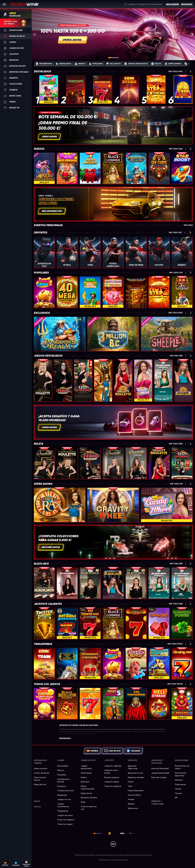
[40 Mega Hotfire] (67, 292)
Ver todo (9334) (175, 644)
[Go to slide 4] (117, 58)
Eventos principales (48, 225)
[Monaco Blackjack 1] (163, 380)
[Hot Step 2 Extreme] (156, 89)
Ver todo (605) (175, 71)
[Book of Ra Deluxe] (75, 89)
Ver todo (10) (175, 233)
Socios (37, 807)
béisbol (131, 804)
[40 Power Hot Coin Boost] (90, 623)
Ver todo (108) (176, 444)
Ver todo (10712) (175, 684)
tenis (130, 786)
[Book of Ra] (136, 292)
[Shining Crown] (90, 663)
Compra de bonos (65, 791)
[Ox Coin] (159, 168)
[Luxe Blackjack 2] (67, 583)
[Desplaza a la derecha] (192, 34)
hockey (131, 799)
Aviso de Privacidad (160, 768)
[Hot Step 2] (159, 292)
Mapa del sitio (40, 784)
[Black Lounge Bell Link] (113, 168)
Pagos (37, 801)
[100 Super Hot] (102, 89)
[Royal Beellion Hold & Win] (67, 704)
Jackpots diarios (112, 782)
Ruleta (39, 444)
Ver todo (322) (176, 604)
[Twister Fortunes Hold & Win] (44, 623)
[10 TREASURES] (136, 704)
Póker (83, 802)
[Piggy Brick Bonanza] (67, 168)
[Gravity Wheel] (113, 505)
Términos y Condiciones (157, 803)
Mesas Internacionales (88, 788)
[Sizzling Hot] (182, 663)
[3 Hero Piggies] (90, 168)
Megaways (62, 795)
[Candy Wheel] (143, 380)
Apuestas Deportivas (133, 767)
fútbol (131, 782)
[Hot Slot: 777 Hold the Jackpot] (136, 623)
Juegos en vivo (64, 799)
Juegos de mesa (65, 815)
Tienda (178, 789)
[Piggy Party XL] (44, 292)
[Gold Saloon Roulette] (43, 380)
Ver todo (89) (176, 564)
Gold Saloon (86, 773)
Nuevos (39, 149)
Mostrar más (66, 738)
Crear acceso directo (40, 779)
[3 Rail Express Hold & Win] (182, 704)
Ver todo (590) (175, 313)
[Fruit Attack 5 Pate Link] (113, 704)
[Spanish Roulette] (44, 463)
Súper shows (43, 484)
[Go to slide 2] (112, 58)
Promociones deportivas (181, 774)
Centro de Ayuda (42, 773)
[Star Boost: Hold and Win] (182, 168)
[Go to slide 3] (115, 58)
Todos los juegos (47, 684)
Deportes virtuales (136, 777)
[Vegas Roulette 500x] (63, 380)
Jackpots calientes (48, 604)
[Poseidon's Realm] (136, 168)
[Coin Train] (44, 663)
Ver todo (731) (176, 273)
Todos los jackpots (66, 820)
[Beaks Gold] (44, 168)
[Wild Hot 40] (90, 704)
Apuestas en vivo (135, 773)
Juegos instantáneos (63, 805)
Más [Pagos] (132, 833)
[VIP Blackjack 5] (136, 583)
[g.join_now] (113, 34)
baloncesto (133, 808)
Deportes (41, 233)
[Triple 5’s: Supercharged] (182, 292)
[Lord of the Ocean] (67, 663)
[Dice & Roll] (159, 623)
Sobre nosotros (41, 768)
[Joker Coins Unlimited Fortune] (44, 704)
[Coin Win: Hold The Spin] (183, 89)
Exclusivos (42, 313)
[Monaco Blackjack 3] (182, 583)
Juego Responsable (160, 773)
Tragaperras (43, 644)
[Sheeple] (167, 334)
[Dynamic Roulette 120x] (83, 380)
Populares (41, 273)
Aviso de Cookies (159, 777)
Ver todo (188, 225)
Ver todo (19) (176, 484)
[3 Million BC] (113, 334)
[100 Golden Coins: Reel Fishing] (90, 292)
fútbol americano (136, 791)
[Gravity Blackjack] (183, 380)
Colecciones (180, 784)
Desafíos (179, 780)
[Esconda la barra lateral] (4, 4)
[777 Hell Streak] (159, 704)
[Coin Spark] (129, 89)
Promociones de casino (182, 767)
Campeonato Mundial (63, 780)
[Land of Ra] (103, 380)
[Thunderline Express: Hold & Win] (159, 663)
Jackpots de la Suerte (111, 772)
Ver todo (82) (176, 356)
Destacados (43, 72)
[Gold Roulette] (113, 463)
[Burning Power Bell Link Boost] (182, 623)
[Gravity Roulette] (123, 380)
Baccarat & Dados (89, 798)
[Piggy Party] (136, 663)
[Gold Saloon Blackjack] (44, 583)
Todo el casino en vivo (89, 808)
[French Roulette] (136, 463)
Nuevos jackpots (112, 777)
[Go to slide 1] (110, 58)
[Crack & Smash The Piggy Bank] (113, 292)
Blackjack (41, 564)
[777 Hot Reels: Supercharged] (67, 623)
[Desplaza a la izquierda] (35, 34)
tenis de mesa (134, 795)
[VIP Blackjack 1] (90, 583)
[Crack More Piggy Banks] (49, 89)
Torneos (178, 793)
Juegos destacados (48, 356)
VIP (176, 798)
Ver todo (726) (176, 149)
